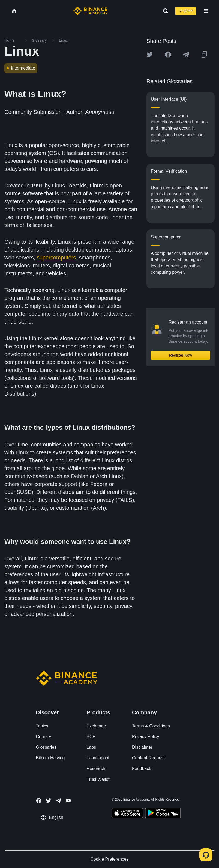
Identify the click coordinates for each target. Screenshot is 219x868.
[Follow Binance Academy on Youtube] (68, 800)
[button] (206, 11)
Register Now (181, 355)
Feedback (142, 769)
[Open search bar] (164, 11)
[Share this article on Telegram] (186, 55)
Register (186, 11)
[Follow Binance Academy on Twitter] (49, 801)
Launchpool (98, 758)
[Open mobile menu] (206, 11)
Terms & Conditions (151, 726)
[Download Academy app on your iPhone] (127, 814)
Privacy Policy (146, 737)
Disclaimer (142, 747)
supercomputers (56, 258)
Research (96, 769)
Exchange (96, 726)
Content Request (148, 758)
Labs (91, 747)
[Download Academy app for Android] (163, 814)
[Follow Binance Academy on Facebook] (39, 801)
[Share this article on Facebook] (168, 55)
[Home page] (90, 11)
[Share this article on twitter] (150, 55)
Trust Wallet (98, 779)
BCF (91, 737)
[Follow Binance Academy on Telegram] (58, 801)
